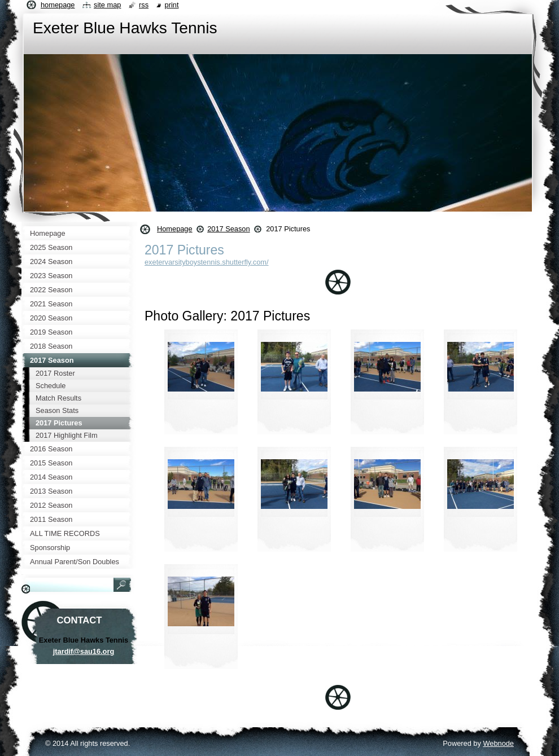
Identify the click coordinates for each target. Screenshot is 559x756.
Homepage (175, 229)
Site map (107, 5)
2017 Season (228, 229)
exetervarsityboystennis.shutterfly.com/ (207, 262)
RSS (144, 5)
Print (172, 5)
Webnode (498, 743)
